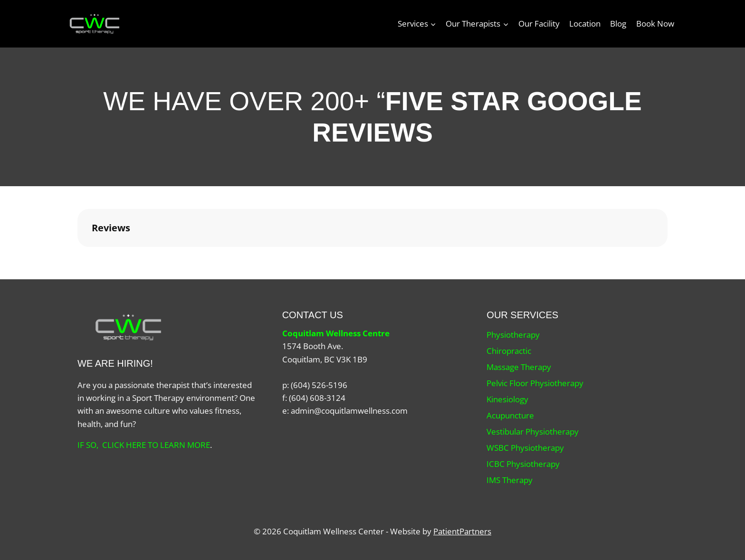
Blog (618, 24)
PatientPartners (462, 531)
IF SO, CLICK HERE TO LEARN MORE (144, 445)
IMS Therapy (510, 480)
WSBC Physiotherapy (525, 448)
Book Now (655, 24)
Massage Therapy (519, 367)
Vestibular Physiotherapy (533, 432)
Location (585, 24)
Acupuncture (510, 415)
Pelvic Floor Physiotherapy (535, 383)
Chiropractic (509, 351)
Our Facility (539, 24)
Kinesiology (507, 399)
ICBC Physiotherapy (523, 464)
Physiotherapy (513, 335)
